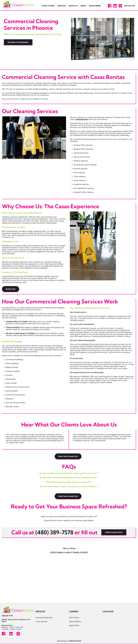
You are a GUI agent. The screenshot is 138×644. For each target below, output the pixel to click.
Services (62, 6)
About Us (73, 6)
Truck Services (41, 621)
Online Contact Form (114, 532)
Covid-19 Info (48, 6)
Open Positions (75, 621)
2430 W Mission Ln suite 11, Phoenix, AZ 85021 (69, 552)
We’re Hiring (95, 6)
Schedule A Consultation (18, 42)
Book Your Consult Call (68, 456)
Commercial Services (44, 617)
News (83, 6)
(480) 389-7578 (129, 6)
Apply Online (74, 625)
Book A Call (10, 289)
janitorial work (82, 119)
